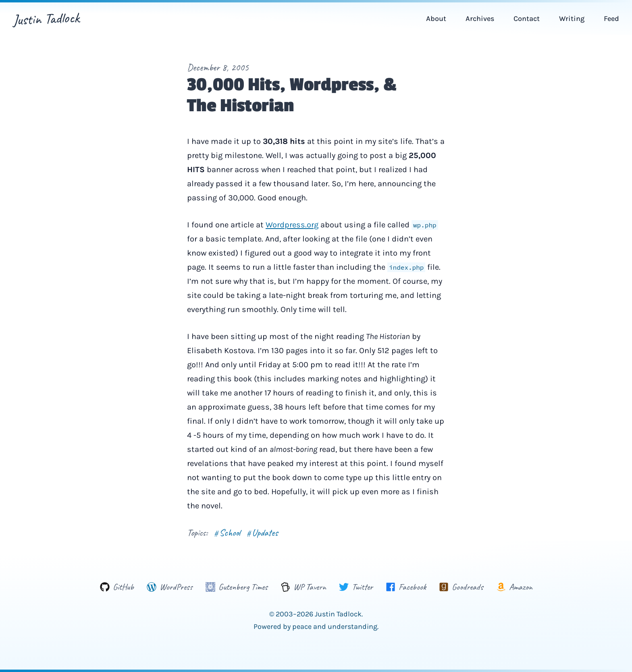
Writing (572, 19)
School (227, 533)
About (436, 19)
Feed (611, 19)
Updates (262, 533)
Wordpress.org (292, 225)
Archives (480, 19)
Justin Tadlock (46, 19)
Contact (527, 19)
